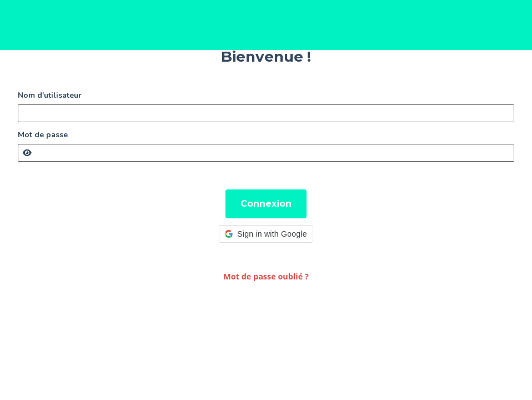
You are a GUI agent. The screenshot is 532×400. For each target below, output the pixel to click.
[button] (266, 234)
